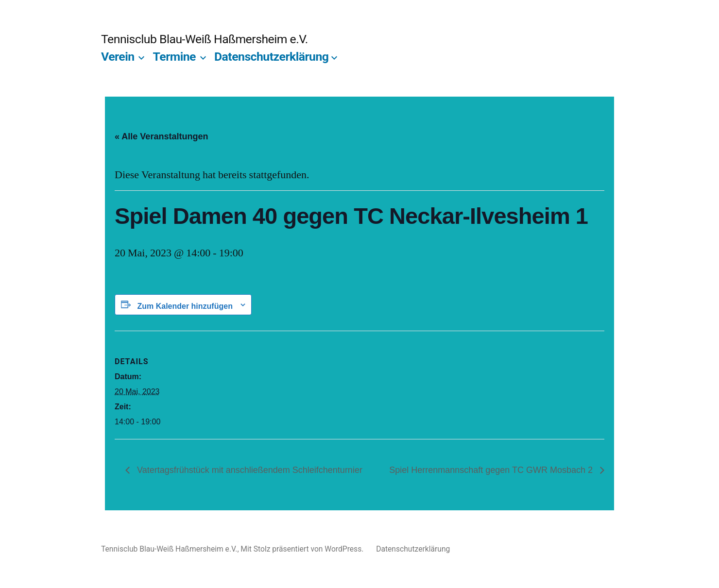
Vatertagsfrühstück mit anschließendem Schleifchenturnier (248, 470)
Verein (118, 57)
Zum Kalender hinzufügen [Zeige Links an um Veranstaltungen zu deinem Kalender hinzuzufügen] (185, 306)
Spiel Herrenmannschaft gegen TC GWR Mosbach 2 (492, 470)
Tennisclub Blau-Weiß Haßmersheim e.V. (205, 39)
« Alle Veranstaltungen (161, 136)
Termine (174, 57)
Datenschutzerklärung (272, 57)
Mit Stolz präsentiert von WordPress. (303, 549)
